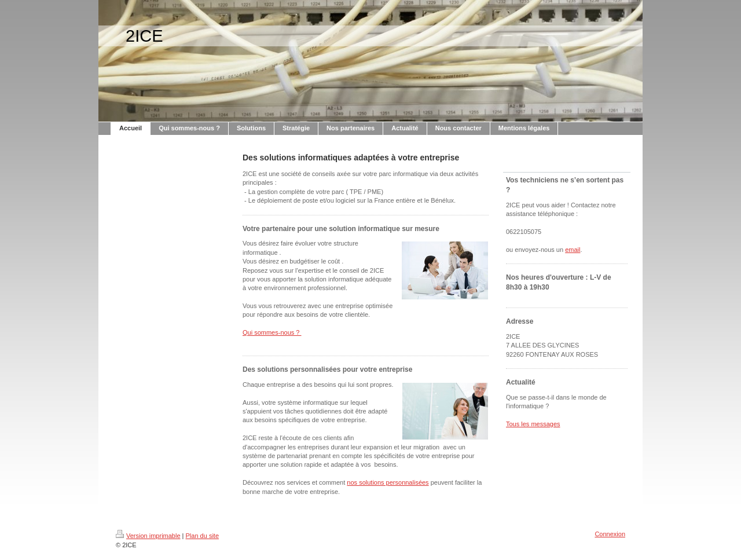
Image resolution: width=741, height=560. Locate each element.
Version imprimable (148, 536)
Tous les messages (533, 424)
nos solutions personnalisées (388, 482)
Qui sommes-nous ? (272, 332)
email (573, 250)
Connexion (610, 534)
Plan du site (202, 536)
